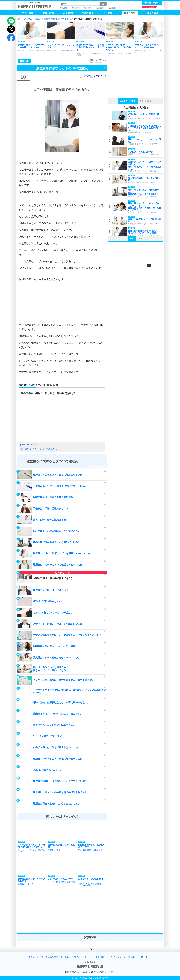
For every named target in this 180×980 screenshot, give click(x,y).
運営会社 (132, 957)
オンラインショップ (116, 957)
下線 (89, 8)
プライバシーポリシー (82, 957)
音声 (140, 239)
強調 (101, 8)
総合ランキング (146, 101)
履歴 (65, 8)
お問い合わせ (145, 957)
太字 (77, 8)
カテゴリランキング (128, 101)
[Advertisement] (62, 302)
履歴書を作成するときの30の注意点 (57, 19)
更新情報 (100, 957)
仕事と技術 (28, 19)
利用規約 (65, 957)
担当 (114, 8)
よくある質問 (52, 957)
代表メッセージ (36, 957)
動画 (132, 239)
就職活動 (38, 19)
